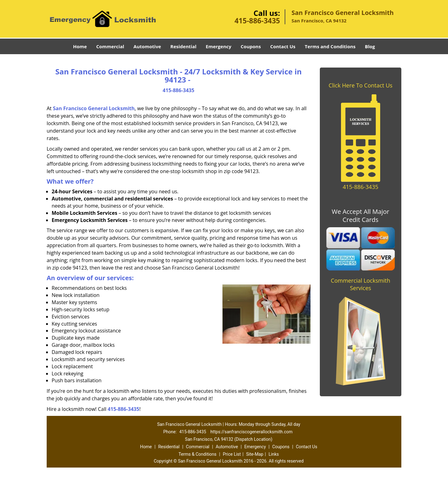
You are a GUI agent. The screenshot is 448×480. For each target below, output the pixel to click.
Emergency (218, 46)
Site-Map (255, 454)
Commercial (110, 46)
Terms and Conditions (330, 46)
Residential (184, 46)
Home (80, 46)
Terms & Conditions (198, 454)
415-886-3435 (257, 21)
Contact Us (283, 46)
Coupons (251, 46)
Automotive (147, 46)
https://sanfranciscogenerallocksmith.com (251, 432)
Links (274, 454)
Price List (232, 454)
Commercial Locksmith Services (360, 284)
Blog (370, 46)
